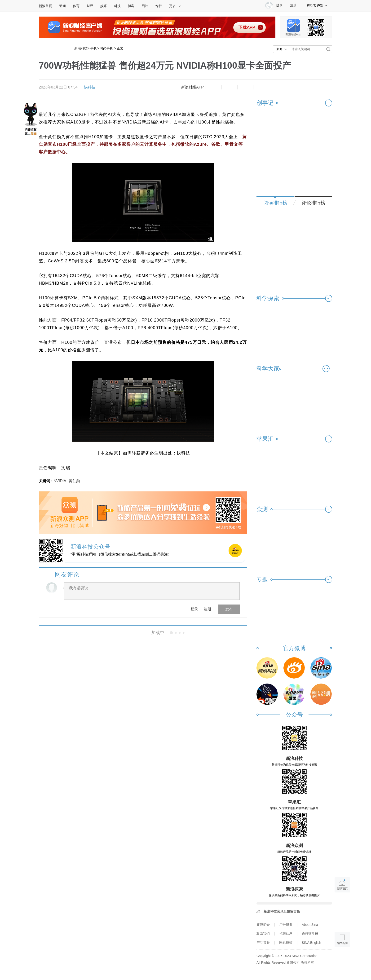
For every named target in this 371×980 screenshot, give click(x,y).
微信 (277, 87)
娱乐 (104, 6)
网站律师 (286, 943)
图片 (145, 6)
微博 (261, 87)
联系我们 (263, 934)
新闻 (62, 6)
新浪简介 (263, 925)
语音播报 (342, 921)
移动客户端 (317, 5)
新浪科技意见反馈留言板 (282, 911)
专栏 (159, 6)
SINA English (311, 943)
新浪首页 (45, 6)
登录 (194, 609)
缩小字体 (214, 87)
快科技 (90, 87)
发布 (229, 609)
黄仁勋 (74, 481)
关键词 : (46, 481)
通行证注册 (310, 934)
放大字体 (230, 87)
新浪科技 (81, 48)
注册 (293, 5)
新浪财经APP (192, 87)
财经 (90, 6)
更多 (175, 6)
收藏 (245, 87)
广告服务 (286, 925)
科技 (117, 6)
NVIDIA (60, 481)
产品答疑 (263, 943)
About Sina (310, 925)
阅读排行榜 (275, 203)
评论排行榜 (314, 203)
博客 (131, 6)
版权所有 (307, 962)
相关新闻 (55, 633)
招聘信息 (286, 934)
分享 (293, 87)
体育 (76, 6)
